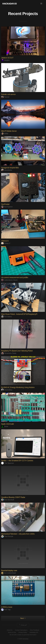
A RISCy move (7, 607)
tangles (5, 60)
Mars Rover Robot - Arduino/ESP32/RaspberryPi (19, 314)
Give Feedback (35, 630)
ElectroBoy (7, 390)
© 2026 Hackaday (23, 639)
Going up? (23, 625)
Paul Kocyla (7, 536)
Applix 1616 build (7, 424)
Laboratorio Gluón (9, 280)
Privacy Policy (23, 632)
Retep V (6, 243)
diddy (5, 134)
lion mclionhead (8, 573)
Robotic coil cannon (8, 94)
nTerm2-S (5, 241)
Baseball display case (9, 570)
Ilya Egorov (7, 207)
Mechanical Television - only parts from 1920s (18, 534)
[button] (41, 4)
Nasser (5, 97)
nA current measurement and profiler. (15, 277)
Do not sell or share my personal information (23, 635)
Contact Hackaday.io (21, 630)
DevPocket (5, 204)
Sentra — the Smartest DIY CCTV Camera (17, 461)
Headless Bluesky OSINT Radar (13, 497)
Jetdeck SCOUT (7, 58)
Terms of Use (12, 632)
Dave (5, 426)
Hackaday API (34, 632)
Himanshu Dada (9, 353)
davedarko (7, 170)
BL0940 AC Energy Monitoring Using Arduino (18, 387)
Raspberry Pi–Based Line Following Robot (17, 351)
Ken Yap (6, 610)
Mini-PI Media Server (9, 131)
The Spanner (8, 463)
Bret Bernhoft (8, 500)
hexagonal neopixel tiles (10, 168)
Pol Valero (6, 317)
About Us (10, 630)
